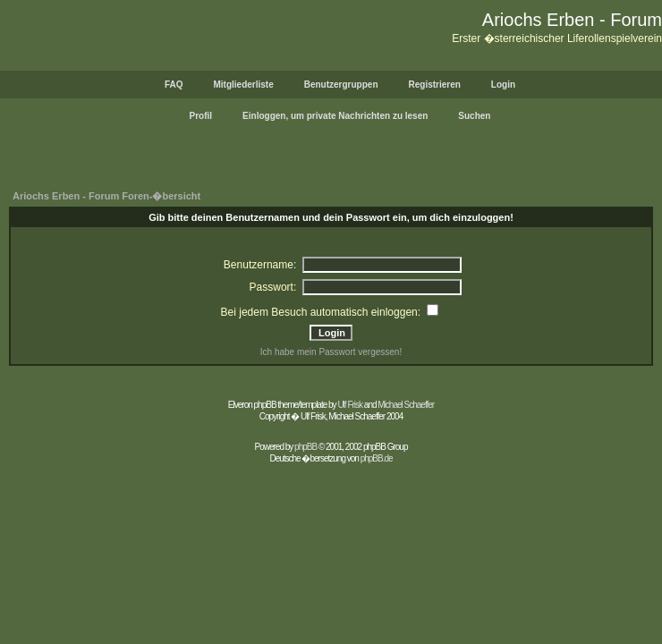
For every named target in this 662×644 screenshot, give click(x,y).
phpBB (306, 447)
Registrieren (435, 85)
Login (503, 85)
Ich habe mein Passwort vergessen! (331, 352)
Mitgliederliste (243, 85)
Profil (201, 116)
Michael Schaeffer (406, 405)
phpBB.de (377, 458)
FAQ (174, 85)
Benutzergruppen (341, 85)
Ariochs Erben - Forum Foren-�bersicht (106, 196)
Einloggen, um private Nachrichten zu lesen (335, 116)
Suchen (474, 116)
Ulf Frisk (350, 405)
